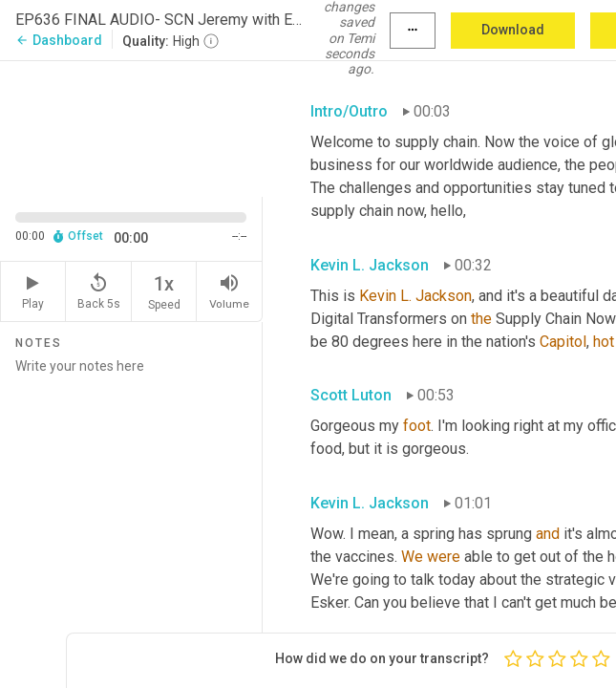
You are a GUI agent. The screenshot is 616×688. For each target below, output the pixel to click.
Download (513, 30)
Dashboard (59, 40)
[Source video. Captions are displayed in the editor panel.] (131, 127)
